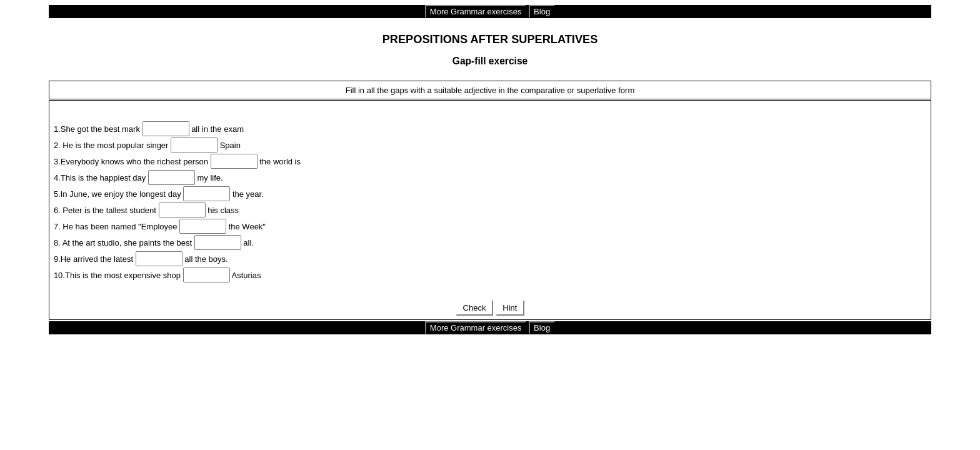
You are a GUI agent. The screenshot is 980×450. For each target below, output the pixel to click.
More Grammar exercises (476, 12)
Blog (542, 12)
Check (474, 308)
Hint (510, 308)
